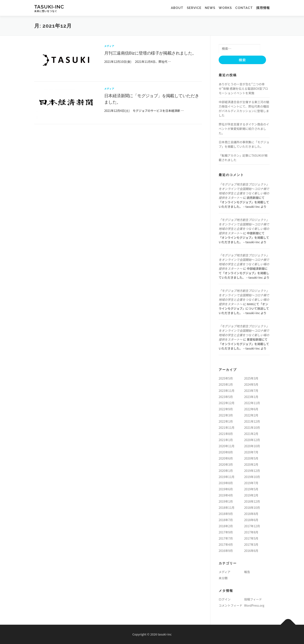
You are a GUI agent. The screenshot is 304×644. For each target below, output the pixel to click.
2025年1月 (226, 384)
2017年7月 (226, 538)
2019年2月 (251, 495)
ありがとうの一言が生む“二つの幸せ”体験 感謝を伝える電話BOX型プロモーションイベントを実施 (243, 89)
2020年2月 (251, 464)
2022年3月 (226, 415)
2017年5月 (251, 538)
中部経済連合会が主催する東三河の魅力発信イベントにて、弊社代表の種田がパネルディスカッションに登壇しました (244, 109)
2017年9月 (226, 532)
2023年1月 (251, 397)
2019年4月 (226, 495)
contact (244, 8)
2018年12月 (252, 501)
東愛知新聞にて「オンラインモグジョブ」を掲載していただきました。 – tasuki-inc (244, 344)
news (210, 8)
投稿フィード (253, 599)
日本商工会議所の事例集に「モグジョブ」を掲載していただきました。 (244, 144)
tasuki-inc (49, 6)
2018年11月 (227, 508)
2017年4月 (226, 544)
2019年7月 (251, 483)
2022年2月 (251, 415)
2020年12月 (252, 440)
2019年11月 (227, 477)
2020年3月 (226, 464)
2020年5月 (251, 458)
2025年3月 (251, 378)
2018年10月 (252, 508)
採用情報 (263, 8)
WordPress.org (254, 605)
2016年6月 (251, 551)
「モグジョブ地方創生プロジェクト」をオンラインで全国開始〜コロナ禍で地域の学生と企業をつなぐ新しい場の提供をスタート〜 (244, 191)
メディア (109, 46)
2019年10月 (252, 477)
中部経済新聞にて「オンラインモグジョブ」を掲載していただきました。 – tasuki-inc (244, 273)
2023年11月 (227, 391)
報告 (247, 572)
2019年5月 (251, 489)
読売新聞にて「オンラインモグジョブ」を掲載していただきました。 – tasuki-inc (244, 202)
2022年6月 (251, 409)
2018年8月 (251, 514)
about (179, 8)
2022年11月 (252, 403)
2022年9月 (226, 409)
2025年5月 (226, 378)
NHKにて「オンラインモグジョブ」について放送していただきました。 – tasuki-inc (244, 308)
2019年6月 (226, 489)
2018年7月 (226, 520)
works (224, 8)
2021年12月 (252, 421)
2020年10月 (252, 446)
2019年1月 (226, 501)
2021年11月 (227, 427)
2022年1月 (226, 421)
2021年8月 (226, 434)
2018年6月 (251, 520)
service (196, 8)
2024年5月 (251, 384)
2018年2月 (226, 526)
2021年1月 (226, 440)
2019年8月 (226, 483)
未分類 (223, 578)
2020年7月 (251, 452)
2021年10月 (252, 427)
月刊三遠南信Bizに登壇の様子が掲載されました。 (150, 53)
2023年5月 (226, 397)
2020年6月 (226, 458)
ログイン (225, 599)
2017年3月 (251, 544)
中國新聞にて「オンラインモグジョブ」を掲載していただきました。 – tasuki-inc (244, 238)
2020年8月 (226, 452)
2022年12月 (227, 403)
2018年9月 (226, 514)
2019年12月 (252, 471)
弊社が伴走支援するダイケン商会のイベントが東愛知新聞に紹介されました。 (244, 129)
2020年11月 (227, 446)
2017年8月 (251, 532)
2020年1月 (226, 471)
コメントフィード (231, 605)
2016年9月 (226, 551)
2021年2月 (251, 434)
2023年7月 (251, 391)
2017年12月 (252, 526)
